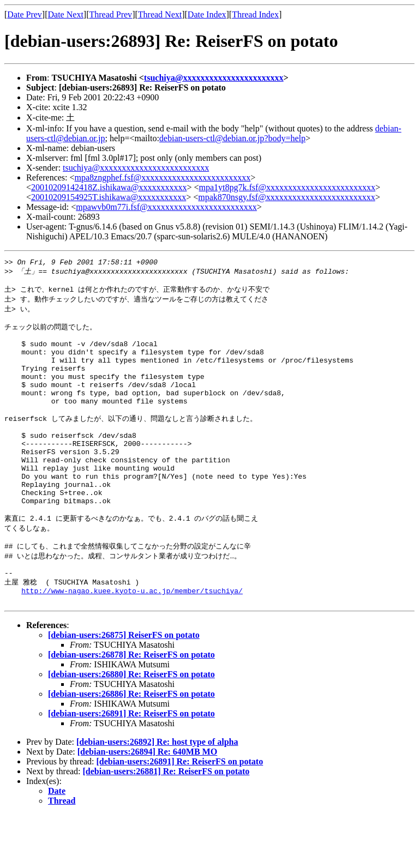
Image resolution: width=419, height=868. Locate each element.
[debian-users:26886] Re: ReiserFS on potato (131, 747)
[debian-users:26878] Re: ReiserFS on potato (131, 708)
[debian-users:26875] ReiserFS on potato (124, 688)
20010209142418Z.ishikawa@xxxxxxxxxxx (109, 187)
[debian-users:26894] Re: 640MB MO (147, 805)
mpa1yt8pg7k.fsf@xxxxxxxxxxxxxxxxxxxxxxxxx (287, 187)
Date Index (207, 14)
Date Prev (25, 14)
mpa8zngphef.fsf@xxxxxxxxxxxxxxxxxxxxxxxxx (163, 177)
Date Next (66, 14)
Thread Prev (110, 14)
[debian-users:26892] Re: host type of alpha (157, 795)
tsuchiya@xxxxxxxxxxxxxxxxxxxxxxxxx (136, 168)
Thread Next (160, 14)
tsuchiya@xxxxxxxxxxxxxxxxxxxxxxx (214, 78)
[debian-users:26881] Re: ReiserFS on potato (166, 825)
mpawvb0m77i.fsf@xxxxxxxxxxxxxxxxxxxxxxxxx (166, 207)
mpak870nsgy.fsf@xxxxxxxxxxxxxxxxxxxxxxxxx (286, 197)
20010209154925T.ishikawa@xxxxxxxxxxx (109, 197)
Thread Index (255, 14)
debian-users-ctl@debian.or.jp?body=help (232, 138)
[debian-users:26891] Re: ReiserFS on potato (131, 767)
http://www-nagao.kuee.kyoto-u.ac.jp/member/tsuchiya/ (132, 642)
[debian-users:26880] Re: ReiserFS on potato (131, 728)
